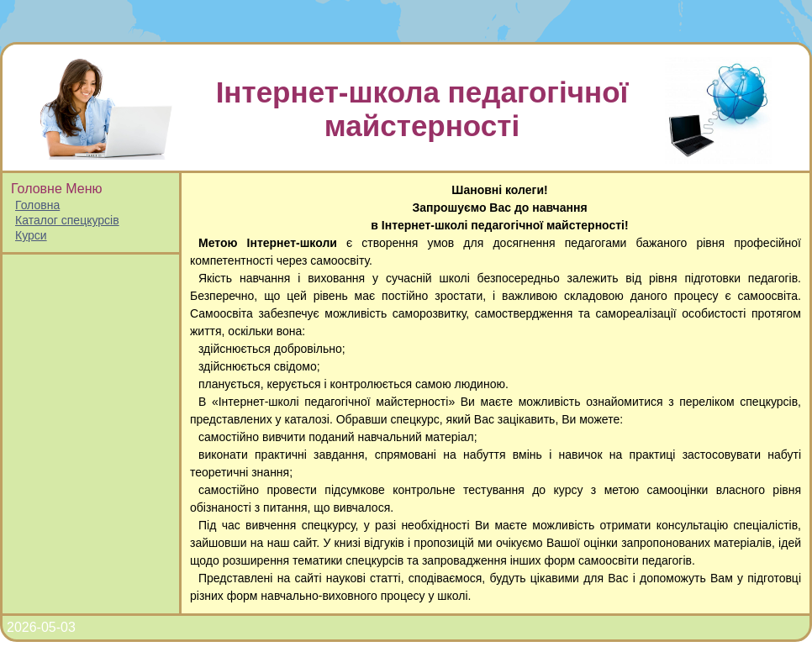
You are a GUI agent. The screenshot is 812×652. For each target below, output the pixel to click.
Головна (37, 205)
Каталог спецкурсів (67, 220)
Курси (31, 235)
